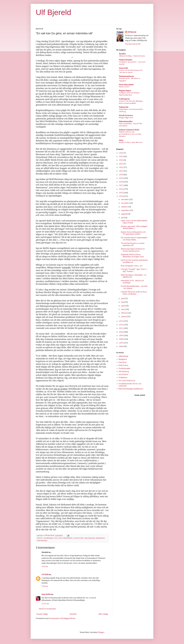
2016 (121, 189)
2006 (121, 346)
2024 (121, 160)
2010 (121, 332)
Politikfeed (123, 378)
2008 (121, 339)
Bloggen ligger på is (126, 118)
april (123, 306)
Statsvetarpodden (126, 122)
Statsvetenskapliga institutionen (131, 389)
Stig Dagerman (90, 538)
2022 (121, 167)
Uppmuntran (100, 538)
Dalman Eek (124, 107)
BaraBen (122, 54)
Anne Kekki (46, 594)
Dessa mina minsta (126, 85)
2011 (121, 328)
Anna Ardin (123, 68)
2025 (121, 157)
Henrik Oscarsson (126, 115)
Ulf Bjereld (53, 12)
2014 (121, 196)
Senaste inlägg (42, 614)
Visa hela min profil (133, 44)
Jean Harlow (123, 375)
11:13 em (45, 604)
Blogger (101, 632)
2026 (121, 153)
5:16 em (45, 566)
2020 (121, 175)
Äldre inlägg (103, 614)
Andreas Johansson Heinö (129, 130)
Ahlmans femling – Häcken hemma (132, 56)
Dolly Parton (123, 365)
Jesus (60, 538)
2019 (121, 178)
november (125, 203)
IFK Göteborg (124, 372)
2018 (121, 182)
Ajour (121, 140)
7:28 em (45, 586)
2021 (121, 171)
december (125, 200)
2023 (121, 164)
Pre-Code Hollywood (127, 381)
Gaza (56, 538)
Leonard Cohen (79, 538)
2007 (121, 343)
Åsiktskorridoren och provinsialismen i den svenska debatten (130, 134)
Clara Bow (123, 362)
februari (124, 313)
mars (123, 309)
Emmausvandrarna (126, 76)
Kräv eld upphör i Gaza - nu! (132, 266)
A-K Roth (45, 575)
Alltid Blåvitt (123, 356)
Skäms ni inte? (124, 87)
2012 (121, 325)
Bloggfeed (123, 359)
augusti (124, 214)
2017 (121, 185)
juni (123, 299)
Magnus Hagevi (125, 91)
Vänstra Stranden (126, 60)
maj (123, 302)
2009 (121, 336)
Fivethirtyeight (124, 368)
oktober (124, 207)
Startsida (73, 614)
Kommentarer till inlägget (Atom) (62, 618)
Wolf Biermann (42, 541)
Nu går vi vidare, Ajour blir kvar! (131, 142)
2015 (121, 193)
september (125, 210)
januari (124, 317)
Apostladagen (49, 538)
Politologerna (124, 99)
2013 (121, 321)
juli (123, 218)
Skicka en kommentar (47, 609)
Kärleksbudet (68, 538)
